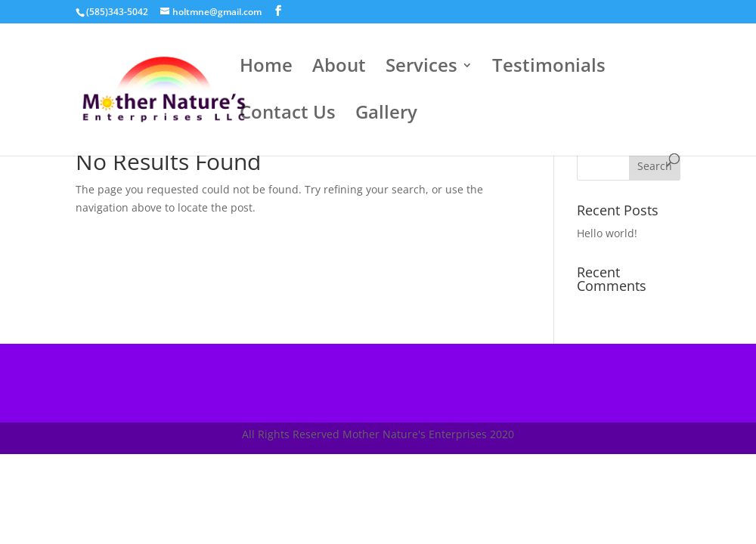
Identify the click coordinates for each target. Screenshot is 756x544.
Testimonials (549, 68)
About (339, 68)
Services (421, 68)
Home (266, 68)
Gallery (386, 115)
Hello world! (607, 233)
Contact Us (288, 115)
